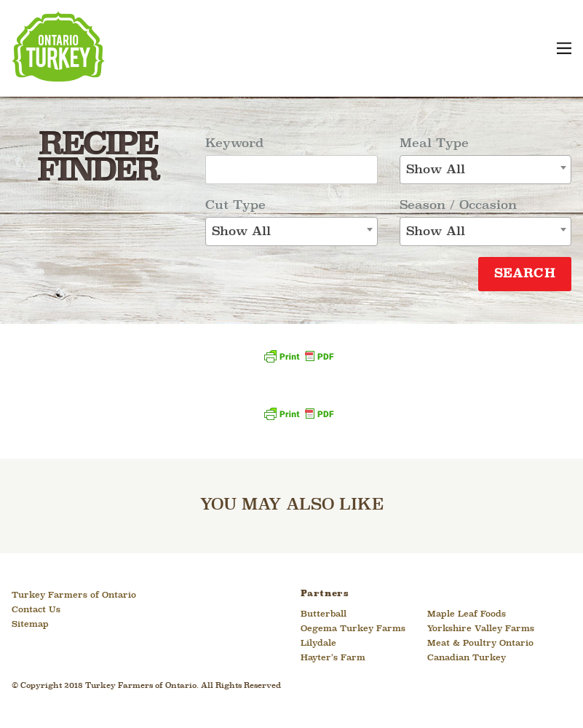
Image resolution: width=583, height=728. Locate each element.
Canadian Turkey (467, 658)
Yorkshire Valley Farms (481, 629)
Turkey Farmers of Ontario (74, 596)
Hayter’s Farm (333, 658)
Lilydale (318, 644)
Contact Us (36, 610)
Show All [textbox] (241, 232)
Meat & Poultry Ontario (480, 644)
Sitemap (30, 625)
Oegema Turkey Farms (353, 629)
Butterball (324, 614)
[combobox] (291, 232)
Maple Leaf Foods (467, 614)
